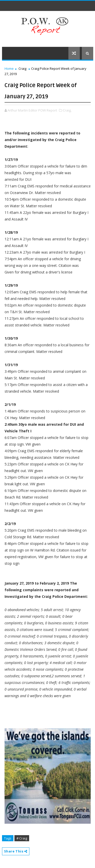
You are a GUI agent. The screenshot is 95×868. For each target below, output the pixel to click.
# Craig (22, 838)
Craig (22, 68)
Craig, (67, 110)
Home (9, 68)
